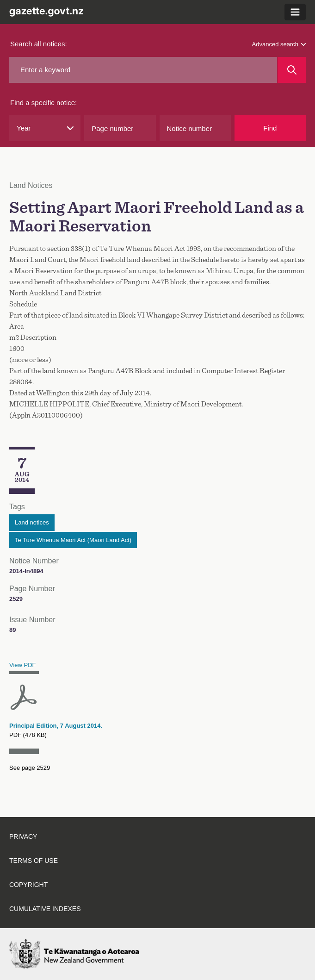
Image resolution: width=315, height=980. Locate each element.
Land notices (32, 522)
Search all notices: (39, 44)
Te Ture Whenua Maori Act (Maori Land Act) (73, 540)
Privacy (23, 836)
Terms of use (34, 861)
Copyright (28, 885)
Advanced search (279, 44)
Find (270, 128)
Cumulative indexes (45, 909)
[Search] (292, 70)
